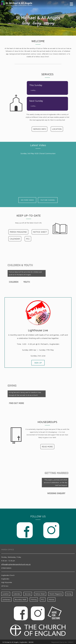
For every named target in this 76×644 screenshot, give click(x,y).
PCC (27, 239)
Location (5, 593)
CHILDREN (13, 282)
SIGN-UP (38, 362)
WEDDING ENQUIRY (57, 493)
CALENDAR (15, 239)
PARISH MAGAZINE (18, 232)
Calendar (16, 593)
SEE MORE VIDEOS (27, 200)
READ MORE (47, 446)
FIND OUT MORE (16, 403)
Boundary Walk (20, 599)
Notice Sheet (38, 593)
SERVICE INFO (40, 129)
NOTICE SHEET (38, 232)
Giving (65, 593)
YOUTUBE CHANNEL (48, 200)
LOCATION (56, 129)
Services (26, 593)
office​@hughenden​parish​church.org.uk (15, 564)
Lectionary (6, 599)
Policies (49, 599)
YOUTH (26, 282)
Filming (32, 599)
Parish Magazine (53, 593)
